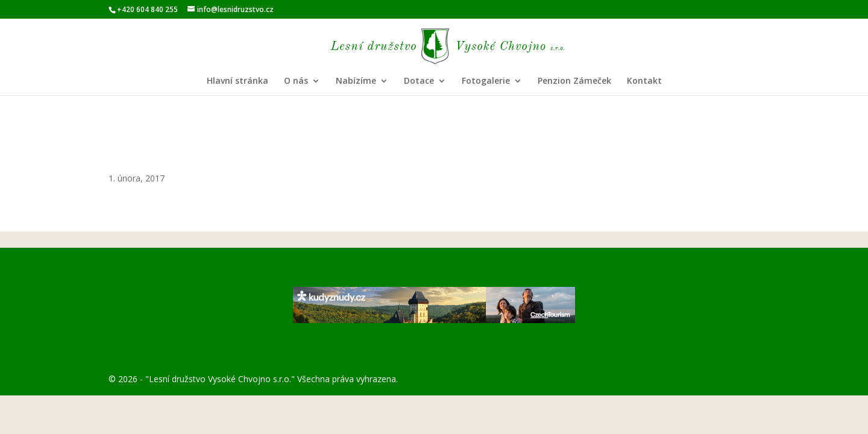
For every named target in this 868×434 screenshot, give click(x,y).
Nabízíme (356, 81)
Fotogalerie (486, 81)
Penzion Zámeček (574, 81)
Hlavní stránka (237, 81)
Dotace (419, 81)
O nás (296, 81)
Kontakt (644, 81)
